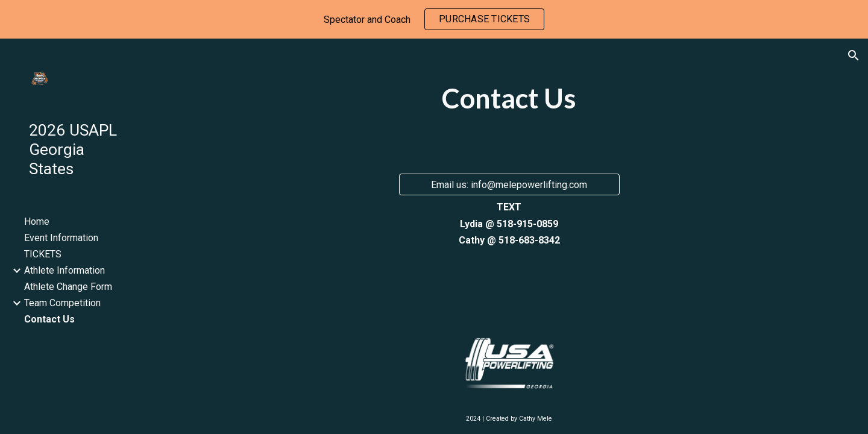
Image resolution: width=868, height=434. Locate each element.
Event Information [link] (61, 238)
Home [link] (37, 222)
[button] (854, 55)
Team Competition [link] (62, 303)
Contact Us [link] (49, 319)
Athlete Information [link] (64, 270)
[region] (434, 19)
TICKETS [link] (43, 254)
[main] (509, 104)
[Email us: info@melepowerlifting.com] (509, 185)
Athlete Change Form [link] (68, 287)
